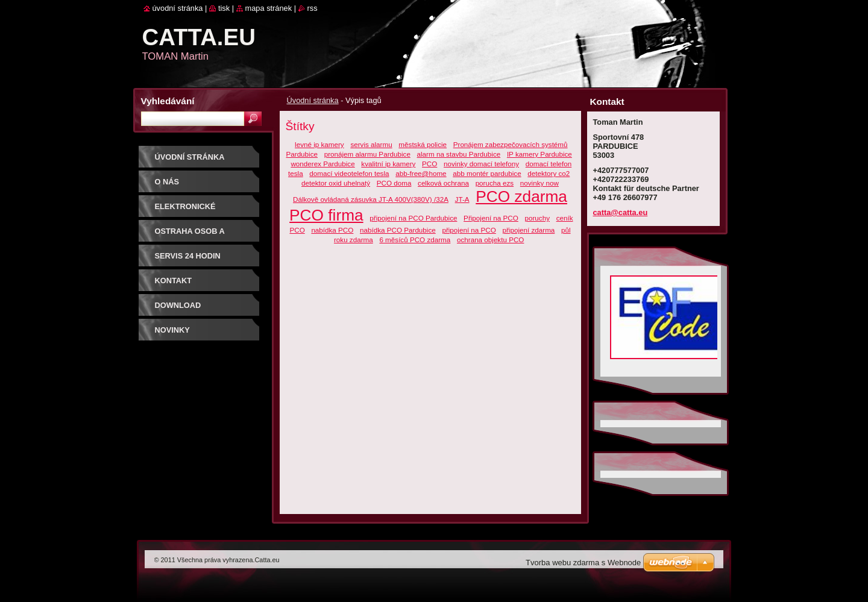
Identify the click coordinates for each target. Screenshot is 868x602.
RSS (313, 8)
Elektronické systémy (185, 211)
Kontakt (174, 281)
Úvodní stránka (313, 100)
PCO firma (326, 215)
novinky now (539, 183)
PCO (429, 164)
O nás (167, 182)
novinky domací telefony (481, 164)
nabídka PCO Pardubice (398, 230)
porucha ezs (495, 183)
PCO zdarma (521, 196)
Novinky (172, 330)
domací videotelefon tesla (349, 173)
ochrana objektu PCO (490, 240)
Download (178, 305)
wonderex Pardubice (322, 164)
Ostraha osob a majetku (190, 235)
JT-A (462, 199)
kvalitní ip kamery (388, 164)
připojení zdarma (529, 230)
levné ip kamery (319, 144)
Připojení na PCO (491, 218)
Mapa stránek (269, 8)
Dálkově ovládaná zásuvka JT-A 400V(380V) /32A (371, 199)
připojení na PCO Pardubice (413, 218)
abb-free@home (421, 173)
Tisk (224, 8)
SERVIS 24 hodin (188, 256)
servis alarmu (371, 144)
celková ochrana (443, 183)
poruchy (537, 218)
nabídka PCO (332, 230)
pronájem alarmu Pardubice (367, 154)
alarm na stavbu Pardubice (459, 154)
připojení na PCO (469, 230)
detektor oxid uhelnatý (336, 183)
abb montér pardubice (487, 173)
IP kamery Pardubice (539, 154)
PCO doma (394, 183)
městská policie (423, 144)
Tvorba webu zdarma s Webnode (583, 563)
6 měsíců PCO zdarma (415, 240)
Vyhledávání (168, 101)
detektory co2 (549, 173)
